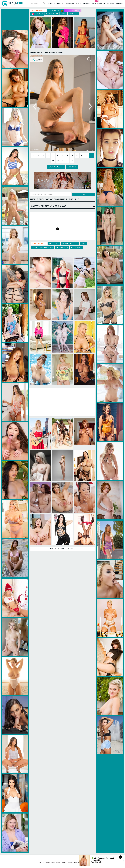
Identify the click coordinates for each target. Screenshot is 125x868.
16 (62, 160)
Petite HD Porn (52, 14)
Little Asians (77, 247)
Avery (39, 60)
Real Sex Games (55, 11)
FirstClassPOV (62, 247)
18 (72, 160)
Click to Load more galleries (62, 549)
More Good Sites (38, 11)
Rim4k (83, 244)
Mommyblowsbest (70, 244)
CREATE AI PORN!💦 (73, 11)
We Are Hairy (54, 244)
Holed (64, 14)
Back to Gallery (56, 167)
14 (53, 160)
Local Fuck (37, 14)
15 (58, 160)
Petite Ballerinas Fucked (42, 247)
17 (67, 160)
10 (77, 156)
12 (87, 156)
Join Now (72, 167)
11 (82, 156)
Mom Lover (73, 14)
